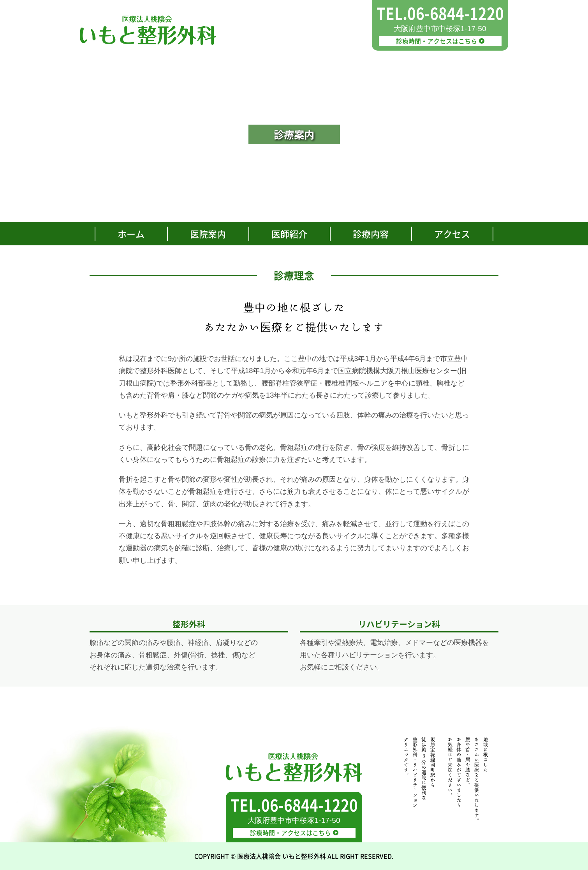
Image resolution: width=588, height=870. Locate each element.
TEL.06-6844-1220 (440, 13)
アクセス (452, 234)
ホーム (131, 234)
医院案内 (208, 234)
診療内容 (371, 234)
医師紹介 (289, 234)
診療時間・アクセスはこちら (440, 41)
